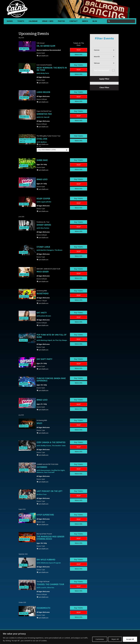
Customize (100, 639)
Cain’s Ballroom (43, 56)
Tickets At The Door (79, 44)
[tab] (53, 150)
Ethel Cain (42, 139)
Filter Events (104, 38)
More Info (79, 54)
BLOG (95, 21)
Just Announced (101, 70)
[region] (70, 637)
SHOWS (10, 21)
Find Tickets (79, 136)
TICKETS (21, 21)
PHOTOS (61, 21)
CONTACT (73, 21)
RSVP (79, 50)
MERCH (85, 21)
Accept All (130, 639)
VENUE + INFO (48, 21)
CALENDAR (33, 21)
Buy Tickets (79, 65)
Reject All (115, 639)
